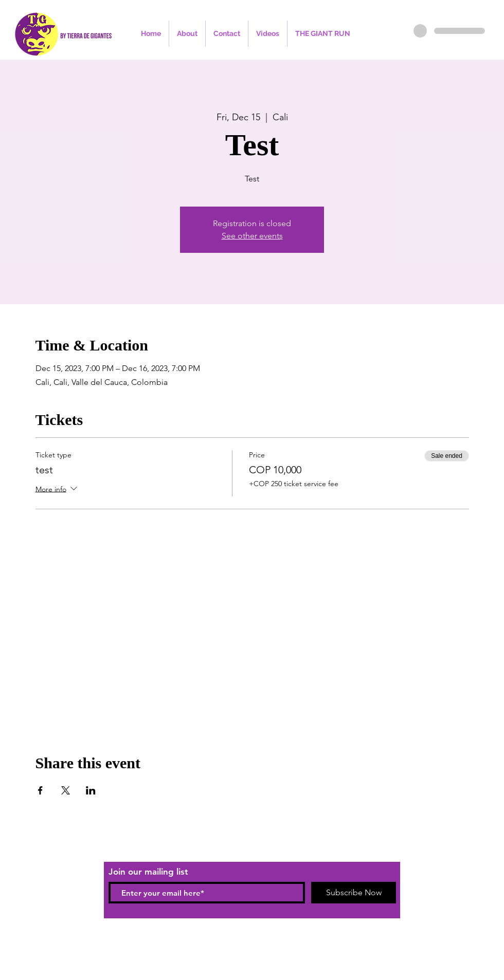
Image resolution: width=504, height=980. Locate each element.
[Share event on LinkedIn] (91, 790)
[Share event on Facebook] (40, 790)
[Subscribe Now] (354, 893)
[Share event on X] (66, 790)
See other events (252, 236)
